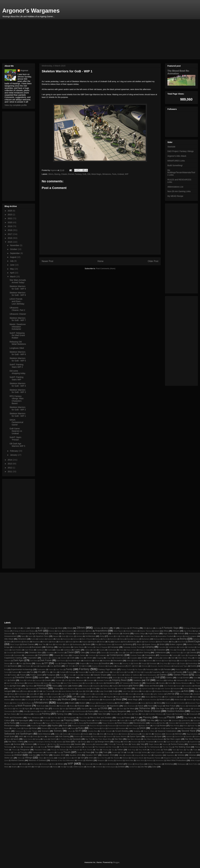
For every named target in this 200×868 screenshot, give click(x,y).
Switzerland (100, 744)
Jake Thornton (47, 691)
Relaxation (182, 723)
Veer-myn (147, 755)
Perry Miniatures (34, 718)
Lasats (81, 694)
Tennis (36, 747)
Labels (31, 694)
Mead (55, 699)
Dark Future (46, 660)
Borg (97, 644)
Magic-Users (99, 697)
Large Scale (65, 694)
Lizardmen (35, 697)
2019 (10, 226)
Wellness (150, 761)
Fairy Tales (59, 670)
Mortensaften (181, 703)
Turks (129, 752)
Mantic (138, 697)
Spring (38, 739)
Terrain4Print (77, 747)
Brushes (15, 647)
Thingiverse (25, 750)
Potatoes (36, 720)
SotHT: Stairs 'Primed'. (15, 439)
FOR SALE (137, 672)
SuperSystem (183, 742)
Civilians (93, 653)
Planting (161, 718)
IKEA (137, 689)
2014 (10, 460)
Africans (176, 631)
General (60, 677)
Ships (95, 734)
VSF (76, 758)
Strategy (117, 742)
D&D (173, 658)
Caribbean (67, 650)
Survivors (29, 744)
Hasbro (101, 683)
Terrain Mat (65, 747)
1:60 (18, 628)
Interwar (186, 689)
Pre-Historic (47, 721)
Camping (149, 647)
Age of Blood (188, 631)
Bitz (140, 642)
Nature (141, 706)
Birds (125, 642)
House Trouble (13, 689)
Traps (59, 752)
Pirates (127, 718)
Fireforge (72, 672)
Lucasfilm (88, 697)
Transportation (38, 752)
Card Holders (17, 650)
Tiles (98, 750)
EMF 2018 (78, 666)
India (156, 689)
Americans (115, 633)
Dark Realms (61, 661)
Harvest (88, 683)
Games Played (181, 675)
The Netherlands (153, 747)
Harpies (46, 683)
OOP (176, 709)
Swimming (89, 744)
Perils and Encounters (13, 718)
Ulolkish (177, 752)
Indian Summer (165, 689)
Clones (120, 653)
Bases (174, 639)
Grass (22, 680)
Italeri (18, 691)
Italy (32, 691)
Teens (18, 747)
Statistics (60, 742)
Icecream (120, 689)
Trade (195, 750)
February (14, 451)
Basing (57, 174)
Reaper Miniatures (108, 723)
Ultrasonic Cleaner (18, 314)
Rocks (7, 728)
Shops (109, 734)
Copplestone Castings (13, 658)
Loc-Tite (46, 697)
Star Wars (119, 739)
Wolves (130, 764)
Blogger (116, 862)
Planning (147, 717)
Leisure (131, 694)
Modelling (61, 703)
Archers (71, 636)
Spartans (169, 737)
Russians (122, 728)
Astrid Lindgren (191, 636)
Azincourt (76, 639)
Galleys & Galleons (132, 675)
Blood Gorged (15, 644)
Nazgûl (160, 706)
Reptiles (55, 726)
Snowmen (51, 736)
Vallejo (121, 755)
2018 (10, 230)
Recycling (153, 723)
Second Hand (188, 731)
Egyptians (43, 666)
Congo (66, 655)
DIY (46, 663)
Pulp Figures (164, 720)
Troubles (115, 752)
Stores (92, 742)
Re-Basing (80, 723)
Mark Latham (184, 697)
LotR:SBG (77, 697)
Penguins (169, 714)
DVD (6, 666)
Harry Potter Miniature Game (73, 683)
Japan (81, 691)
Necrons (183, 706)
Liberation (147, 694)
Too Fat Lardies (155, 750)
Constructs (92, 655)
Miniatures (107, 174)
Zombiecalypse (110, 767)
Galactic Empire (100, 675)
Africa (166, 631)
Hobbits (75, 686)
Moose (143, 703)
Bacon (105, 639)
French (23, 675)
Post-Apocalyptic (22, 720)
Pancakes (114, 714)
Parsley (129, 714)
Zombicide (99, 767)
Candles (182, 647)
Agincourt (79, 634)
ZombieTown (133, 767)
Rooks (53, 728)
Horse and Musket (152, 686)
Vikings (28, 758)
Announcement (10, 636)
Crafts (72, 658)
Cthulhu (145, 658)
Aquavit (56, 636)
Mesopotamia (108, 699)
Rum (104, 728)
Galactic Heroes (117, 675)
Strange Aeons (104, 742)
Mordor (151, 703)
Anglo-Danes (153, 633)
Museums (63, 706)
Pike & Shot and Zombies (101, 718)
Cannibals (191, 647)
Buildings (50, 647)
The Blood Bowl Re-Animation (178, 72)
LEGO (123, 694)
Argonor (24, 70)
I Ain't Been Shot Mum (107, 689)
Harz (94, 683)
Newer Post (47, 261)
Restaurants (112, 726)
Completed (43, 655)
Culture (165, 658)
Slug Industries (192, 734)
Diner (21, 664)
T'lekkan (119, 744)
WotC (6, 767)
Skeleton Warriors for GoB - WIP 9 (18, 288)
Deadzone (88, 661)
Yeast (68, 767)
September (15, 253)
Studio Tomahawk (147, 742)
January (14, 455)
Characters (161, 650)
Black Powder (163, 642)
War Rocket (115, 758)
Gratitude (29, 680)
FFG (40, 672)
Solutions (77, 737)
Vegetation (170, 755)
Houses (23, 689)
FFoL (48, 672)
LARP (73, 694)
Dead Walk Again (74, 661)
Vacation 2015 (59, 755)
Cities (83, 653)
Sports (16, 739)
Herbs (170, 683)
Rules (81, 728)
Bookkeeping (77, 644)
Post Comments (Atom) (106, 268)
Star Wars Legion (173, 739)
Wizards (105, 764)
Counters (64, 658)
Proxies (130, 721)
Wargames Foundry (170, 758)
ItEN (38, 691)
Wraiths (14, 767)
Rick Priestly (175, 726)
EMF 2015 (69, 666)
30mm (106, 628)
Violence (68, 758)
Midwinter (190, 700)
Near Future (171, 706)
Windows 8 (45, 764)
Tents (42, 747)
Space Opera (135, 736)
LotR (63, 697)
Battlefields (17, 642)
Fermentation (193, 670)
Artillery (123, 636)
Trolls (105, 752)
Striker (126, 742)
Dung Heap (163, 664)
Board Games (28, 644)
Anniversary (193, 633)
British (162, 644)
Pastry (143, 714)
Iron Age (194, 688)
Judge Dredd (104, 691)
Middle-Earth (165, 699)
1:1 (6, 628)
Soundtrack (87, 737)
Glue (144, 678)
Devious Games (192, 661)
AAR (40, 631)
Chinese (179, 650)
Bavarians (36, 642)
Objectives (85, 709)
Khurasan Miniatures (162, 691)
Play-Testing (189, 718)
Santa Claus (170, 728)
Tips (113, 750)
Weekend (119, 761)
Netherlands (193, 706)
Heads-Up (137, 683)
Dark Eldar (33, 661)
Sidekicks (124, 734)
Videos (20, 758)
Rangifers (71, 723)
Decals (97, 661)
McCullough (29, 700)
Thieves (14, 750)
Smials (35, 737)
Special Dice (179, 737)
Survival (17, 744)
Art (117, 636)
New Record (8, 709)
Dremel (71, 174)
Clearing (112, 653)
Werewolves (160, 761)
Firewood (82, 672)
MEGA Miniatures (83, 700)
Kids (186, 691)
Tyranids (168, 752)
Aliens (105, 633)
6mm (151, 628)
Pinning (119, 718)
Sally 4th (160, 728)
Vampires (129, 755)
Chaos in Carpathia (146, 650)
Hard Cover (10, 683)
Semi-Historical (44, 734)
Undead (121, 174)
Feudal (24, 672)
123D (42, 628)
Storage (83, 742)
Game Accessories (149, 675)
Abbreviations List (175, 187)
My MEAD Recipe (175, 196)
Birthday (133, 642)
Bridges (139, 644)
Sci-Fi (78, 731)
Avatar (58, 639)
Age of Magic (54, 633)
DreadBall (105, 663)
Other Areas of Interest (149, 711)
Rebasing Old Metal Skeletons (18, 343)
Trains (15, 752)
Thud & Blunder (74, 750)
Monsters (121, 703)
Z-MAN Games (78, 767)
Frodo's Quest (36, 675)
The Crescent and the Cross (106, 747)
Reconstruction (139, 723)
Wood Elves (139, 764)
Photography (71, 718)
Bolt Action (59, 644)
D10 (196, 658)
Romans (44, 728)
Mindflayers (28, 703)
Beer (77, 642)
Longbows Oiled (17, 348)
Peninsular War (180, 714)
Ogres (115, 709)
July (12, 261)
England (111, 666)
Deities (129, 661)
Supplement (194, 742)
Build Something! (175, 165)
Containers (102, 655)
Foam (114, 672)
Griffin (67, 680)
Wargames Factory (153, 758)
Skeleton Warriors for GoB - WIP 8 (18, 294)
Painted (36, 714)
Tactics (134, 744)
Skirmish (178, 734)
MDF (38, 699)
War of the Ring (102, 758)
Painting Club (62, 714)
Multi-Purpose (24, 706)
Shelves (65, 734)
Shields (86, 734)
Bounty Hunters (106, 644)
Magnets (110, 697)
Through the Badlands (58, 750)
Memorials (96, 699)
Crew (81, 658)
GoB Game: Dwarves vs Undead (16, 431)
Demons (149, 661)
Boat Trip (42, 644)
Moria (159, 703)
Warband (125, 758)
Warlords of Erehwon (37, 760)
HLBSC (65, 686)
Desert (166, 661)
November (15, 245)
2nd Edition (97, 628)
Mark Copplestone (171, 697)
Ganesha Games (23, 677)
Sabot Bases (132, 728)
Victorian (192, 755)
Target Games (154, 744)
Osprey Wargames (119, 711)
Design (174, 661)
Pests (46, 718)
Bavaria (27, 642)
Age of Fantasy (38, 633)
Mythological (102, 706)
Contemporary (117, 655)
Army (102, 636)
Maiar (118, 697)
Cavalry (102, 650)
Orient (42, 711)
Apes (23, 636)
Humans (43, 688)
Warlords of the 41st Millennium (62, 760)
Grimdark (90, 680)
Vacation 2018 (108, 755)
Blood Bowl (182, 642)
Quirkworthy (186, 720)
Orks (60, 711)
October (14, 249)
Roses (59, 728)
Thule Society (87, 750)
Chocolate (10, 653)
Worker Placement (155, 764)
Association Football (165, 636)
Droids (136, 663)
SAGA (142, 728)
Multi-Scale (41, 706)
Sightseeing (134, 734)
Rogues (26, 728)
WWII (36, 767)
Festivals (15, 672)
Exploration (41, 669)
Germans (93, 678)
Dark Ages (18, 660)
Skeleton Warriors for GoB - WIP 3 (18, 391)
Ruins (73, 728)
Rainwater (197, 721)
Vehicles (181, 755)
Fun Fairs (70, 675)
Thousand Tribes (40, 750)
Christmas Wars (35, 653)
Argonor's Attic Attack (177, 156)
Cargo (58, 650)
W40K (91, 758)
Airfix (98, 634)
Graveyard (39, 680)
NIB (34, 709)
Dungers (182, 664)
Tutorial (136, 752)
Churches (60, 653)
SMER (21, 736)
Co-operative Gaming (141, 653)
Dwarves (14, 666)
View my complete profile (16, 105)
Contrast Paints (136, 655)
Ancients (126, 633)
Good (195, 678)
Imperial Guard (146, 689)
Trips (97, 752)
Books (88, 644)
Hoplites (115, 686)
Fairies (51, 670)
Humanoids (32, 689)
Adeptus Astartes (131, 631)
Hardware (20, 683)
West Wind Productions (176, 760)
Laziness (98, 694)
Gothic (13, 680)
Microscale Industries (149, 700)
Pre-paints (57, 720)
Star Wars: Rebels (192, 739)
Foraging (146, 672)
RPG (66, 728)
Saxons (7, 731)
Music (72, 706)
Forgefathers (157, 672)
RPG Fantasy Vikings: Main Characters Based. (17, 400)
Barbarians (146, 639)
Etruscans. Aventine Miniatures (161, 666)
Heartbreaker (151, 683)
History (55, 686)
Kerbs (144, 691)
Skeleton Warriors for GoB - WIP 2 (18, 408)
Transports (50, 752)
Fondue (121, 672)
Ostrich (133, 711)
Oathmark (72, 709)
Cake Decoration (64, 647)
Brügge (7, 647)
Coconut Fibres (175, 653)
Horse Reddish (168, 686)
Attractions (22, 639)
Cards (50, 650)
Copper (183, 655)
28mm (51, 174)
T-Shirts (111, 744)
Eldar (52, 666)
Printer (114, 720)
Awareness (67, 639)
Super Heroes (171, 742)
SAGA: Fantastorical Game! (16, 422)
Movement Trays (194, 703)
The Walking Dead (183, 747)
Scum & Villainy (149, 731)
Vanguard (138, 755)
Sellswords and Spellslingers (18, 734)
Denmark (158, 661)
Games (163, 675)
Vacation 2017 (92, 755)
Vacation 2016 (75, 755)
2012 (10, 468)
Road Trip (194, 726)
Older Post (153, 261)
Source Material (98, 737)
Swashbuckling (65, 744)
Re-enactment (92, 723)
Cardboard (40, 650)
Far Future (139, 669)
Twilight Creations (156, 752)
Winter (61, 764)
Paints (90, 714)
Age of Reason (67, 633)
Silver (144, 734)
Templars (27, 747)
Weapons (101, 760)
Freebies (13, 675)
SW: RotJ (53, 744)
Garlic (51, 678)
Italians (25, 691)
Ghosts (115, 678)
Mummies (53, 706)
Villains (41, 758)
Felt (159, 669)
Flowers (107, 672)
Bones (67, 644)
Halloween (180, 680)
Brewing (129, 644)
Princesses (106, 721)
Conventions (150, 655)
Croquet (109, 658)
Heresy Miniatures (182, 683)
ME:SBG (46, 699)
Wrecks (22, 767)
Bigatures (117, 642)
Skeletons (158, 734)
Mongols (93, 703)
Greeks (48, 680)
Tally (142, 744)
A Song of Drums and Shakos (24, 631)
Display (38, 663)
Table (126, 744)
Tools (114, 174)
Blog (173, 642)
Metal (118, 699)
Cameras (90, 647)
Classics (103, 653)
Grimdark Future (103, 680)
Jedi (94, 691)
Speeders (189, 737)
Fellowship (150, 669)
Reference (172, 723)
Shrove (116, 734)
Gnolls (150, 678)
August (13, 257)
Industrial (176, 688)
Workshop (169, 764)
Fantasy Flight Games (107, 669)
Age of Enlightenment (22, 634)
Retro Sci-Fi (145, 726)
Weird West (140, 761)
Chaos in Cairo (131, 650)
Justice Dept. (127, 691)
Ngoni (27, 709)
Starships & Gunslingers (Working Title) (41, 742)
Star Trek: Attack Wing (103, 739)
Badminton (113, 639)
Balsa (129, 639)
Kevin (150, 691)
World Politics (193, 764)
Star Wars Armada (134, 739)
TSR (122, 752)
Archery (79, 636)
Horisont (125, 686)
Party (136, 714)
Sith (150, 734)
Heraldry (162, 683)
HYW (94, 688)
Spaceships (150, 736)
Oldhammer (144, 708)
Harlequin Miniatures (34, 683)
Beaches (46, 642)
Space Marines (121, 736)
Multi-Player (11, 706)
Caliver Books (79, 647)
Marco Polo (157, 697)
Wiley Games (35, 764)
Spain (159, 736)
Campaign (114, 647)
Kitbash (12, 694)
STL (76, 742)
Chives (198, 650)
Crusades (134, 658)
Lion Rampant (185, 694)
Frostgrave (51, 675)
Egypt (35, 666)
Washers (89, 760)
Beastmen (62, 642)
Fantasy (78, 174)
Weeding (110, 761)
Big (109, 642)
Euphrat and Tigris (181, 666)
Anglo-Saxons (168, 633)
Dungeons (173, 664)
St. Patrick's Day (64, 739)
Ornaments (68, 711)
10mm (33, 628)
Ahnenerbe (89, 633)
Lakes (45, 694)
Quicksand (175, 721)
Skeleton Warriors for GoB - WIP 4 (18, 385)
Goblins (169, 678)
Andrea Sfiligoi (140, 633)
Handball (190, 680)
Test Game (88, 747)
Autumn (50, 639)
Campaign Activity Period (132, 647)
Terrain (51, 747)
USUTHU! (44, 755)
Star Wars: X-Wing (16, 742)
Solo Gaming (64, 736)
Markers (195, 697)
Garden (41, 678)
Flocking (98, 672)
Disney (28, 663)
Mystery (92, 706)
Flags (90, 672)
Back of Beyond (87, 639)
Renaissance (10, 726)
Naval (150, 706)
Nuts (64, 709)
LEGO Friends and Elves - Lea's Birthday (17, 301)
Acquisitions (101, 631)
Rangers (39, 723)
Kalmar (136, 691)
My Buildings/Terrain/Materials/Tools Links (181, 173)
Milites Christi (17, 703)
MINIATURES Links (176, 161)
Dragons (83, 663)
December (106, 661)
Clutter (128, 653)
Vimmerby (50, 758)
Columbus (8, 655)
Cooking (175, 655)
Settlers (57, 734)
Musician (81, 706)
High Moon (29, 686)
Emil (86, 666)
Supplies (7, 744)
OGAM (104, 708)
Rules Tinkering (94, 728)
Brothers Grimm (192, 644)
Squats (45, 739)
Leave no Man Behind (111, 694)
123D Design (50, 628)
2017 (10, 234)
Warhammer (184, 758)
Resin (65, 726)
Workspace (182, 764)
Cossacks (45, 658)
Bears (54, 642)
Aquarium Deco (42, 636)
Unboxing (186, 752)
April (12, 273)
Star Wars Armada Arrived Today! (18, 281)
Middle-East (179, 699)
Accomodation (81, 631)
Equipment (121, 666)
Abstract (52, 631)
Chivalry (188, 650)
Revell (155, 726)
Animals (181, 633)
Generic (72, 678)
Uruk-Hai (32, 755)
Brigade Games (150, 644)
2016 (10, 238)
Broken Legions (176, 644)
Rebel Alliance (123, 723)
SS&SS (53, 739)
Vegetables (158, 755)
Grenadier (58, 680)
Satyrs (196, 728)
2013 (10, 464)
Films (55, 672)
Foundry (179, 672)
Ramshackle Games (26, 723)
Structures (134, 742)
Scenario (45, 731)
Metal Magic (96, 174)
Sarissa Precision (184, 728)
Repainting (35, 726)
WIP (127, 174)
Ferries (7, 672)
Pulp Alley (150, 720)
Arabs (64, 636)
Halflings (170, 680)
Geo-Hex (83, 678)
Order (25, 711)
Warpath (80, 761)
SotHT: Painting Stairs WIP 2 (16, 366)
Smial (28, 737)
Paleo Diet (102, 714)
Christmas (20, 653)
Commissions (30, 655)
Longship (55, 697)
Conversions (164, 655)
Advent (157, 631)
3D (114, 628)
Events (193, 666)
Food (129, 672)
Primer (97, 721)
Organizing (33, 711)
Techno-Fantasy (177, 744)
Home (101, 261)
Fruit (61, 675)
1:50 (13, 628)
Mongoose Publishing (106, 703)
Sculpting (137, 731)
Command (18, 655)
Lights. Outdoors (158, 694)
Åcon (90, 631)
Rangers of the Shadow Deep (55, 723)
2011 (10, 472)
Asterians (179, 636)
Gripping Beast (119, 680)
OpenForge (187, 709)
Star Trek (89, 739)
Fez (32, 672)
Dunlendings (193, 663)
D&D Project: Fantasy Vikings (180, 151)
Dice (14, 663)
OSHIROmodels (80, 711)
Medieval (66, 699)
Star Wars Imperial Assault (153, 739)
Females (167, 669)
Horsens (179, 686)
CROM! (89, 658)
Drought (144, 664)
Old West (130, 709)
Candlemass (172, 647)
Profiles (122, 721)
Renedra (23, 726)
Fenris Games (181, 669)
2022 (10, 218)
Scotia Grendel (106, 731)
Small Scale (9, 736)
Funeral (78, 675)
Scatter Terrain (32, 731)
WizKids (113, 764)
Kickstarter (177, 691)
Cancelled (162, 647)
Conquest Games (79, 655)
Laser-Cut (89, 694)
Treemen (80, 752)
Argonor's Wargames (31, 11)
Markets (7, 699)
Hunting (56, 688)
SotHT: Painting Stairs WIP (16, 378)
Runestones (112, 728)
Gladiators (136, 678)
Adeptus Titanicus (146, 631)
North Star (44, 709)
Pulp (138, 720)
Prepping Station (85, 720)
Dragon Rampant (68, 663)
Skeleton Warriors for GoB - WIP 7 (18, 319)
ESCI (136, 666)
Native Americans (129, 706)
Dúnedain (153, 663)
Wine (53, 764)
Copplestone (193, 655)
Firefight (63, 672)
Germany (104, 678)
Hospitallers (188, 686)
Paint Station (11, 714)
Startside (171, 147)
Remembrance (193, 723)
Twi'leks (144, 752)
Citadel (64, 174)
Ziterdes (90, 767)
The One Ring (167, 747)
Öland (122, 709)
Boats (51, 644)
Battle (9, 642)
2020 (10, 222)
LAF (38, 694)
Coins (185, 653)
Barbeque (157, 639)
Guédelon (137, 680)
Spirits (9, 739)
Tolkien (120, 750)
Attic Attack (9, 639)
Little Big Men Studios (17, 697)
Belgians (85, 642)
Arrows (111, 636)
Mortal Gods (169, 703)
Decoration (118, 661)
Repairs (44, 726)
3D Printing (134, 628)
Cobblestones (160, 653)
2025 (10, 211)
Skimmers (169, 734)
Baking (122, 639)
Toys (188, 750)
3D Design (123, 628)
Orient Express (51, 711)
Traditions (7, 752)
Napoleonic (114, 706)
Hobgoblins (96, 686)
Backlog (98, 639)
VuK (82, 758)
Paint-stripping (25, 714)
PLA (136, 718)
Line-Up (170, 694)
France (190, 672)
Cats (94, 650)
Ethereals (145, 666)
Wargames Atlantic (137, 758)
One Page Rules (163, 709)
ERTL (130, 666)
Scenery (58, 731)
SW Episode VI (42, 744)
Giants (122, 678)
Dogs (56, 664)
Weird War (129, 760)
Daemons (7, 661)
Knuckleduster (22, 694)
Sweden (78, 744)
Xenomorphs (45, 767)
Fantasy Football (127, 670)
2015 (10, 242)
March (13, 277)
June (12, 265)
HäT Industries (125, 683)
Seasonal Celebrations (167, 731)
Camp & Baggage (102, 647)
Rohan (34, 728)
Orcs (17, 711)
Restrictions (122, 726)
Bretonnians (118, 644)
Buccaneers (37, 647)
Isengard (8, 691)
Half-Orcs (159, 680)
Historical (41, 686)
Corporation (32, 658)
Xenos (55, 767)
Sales (153, 728)
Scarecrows (19, 731)
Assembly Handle (149, 636)
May (12, 269)
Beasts (71, 642)
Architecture (90, 636)
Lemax (138, 694)
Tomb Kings (131, 750)
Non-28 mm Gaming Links (179, 191)
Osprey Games (103, 711)
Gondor (186, 678)
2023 (10, 215)
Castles (77, 650)
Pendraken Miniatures (156, 714)
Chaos (121, 650)
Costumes (54, 658)
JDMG (88, 691)
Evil (6, 669)
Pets (62, 718)
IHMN (129, 688)
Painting (46, 714)
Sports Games (28, 739)
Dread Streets (94, 664)
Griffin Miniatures (77, 680)
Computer (57, 655)
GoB (84, 174)
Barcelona (166, 639)
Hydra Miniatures (69, 689)
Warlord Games (17, 760)
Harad (198, 680)
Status (68, 742)
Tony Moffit (142, 750)
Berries (102, 642)
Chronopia (50, 653)
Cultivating (156, 658)
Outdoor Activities (175, 711)
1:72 (25, 628)
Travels (67, 752)
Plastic (171, 717)
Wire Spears (86, 764)
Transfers (24, 752)
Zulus (154, 767)
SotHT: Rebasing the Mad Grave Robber (17, 335)
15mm (60, 628)
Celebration (112, 650)
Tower (174, 750)
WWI (29, 767)
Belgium (94, 642)
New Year (19, 709)
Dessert (182, 661)
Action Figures (118, 631)
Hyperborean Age (83, 689)
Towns (181, 750)
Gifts (128, 678)
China (172, 650)
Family (69, 669)
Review (163, 726)
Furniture (87, 675)
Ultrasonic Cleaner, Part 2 (17, 309)
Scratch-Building (122, 731)
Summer (160, 742)
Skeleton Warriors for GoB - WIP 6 (18, 353)
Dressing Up (126, 664)
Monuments (134, 703)
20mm (70, 628)
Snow (42, 736)
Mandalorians (127, 697)
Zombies (121, 767)
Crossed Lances (121, 658)
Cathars (87, 650)
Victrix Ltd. (9, 758)
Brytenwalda (25, 647)
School (70, 731)
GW (89, 174)
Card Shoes (29, 650)
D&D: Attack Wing (185, 658)
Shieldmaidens (76, 734)
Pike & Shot (83, 718)
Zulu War (144, 767)
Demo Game (138, 661)
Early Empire (26, 666)
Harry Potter (56, 683)
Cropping (100, 658)
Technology (8, 747)
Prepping (68, 720)
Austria (33, 639)
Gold (178, 678)
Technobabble (193, 744)
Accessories (69, 631)
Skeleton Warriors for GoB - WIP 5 (18, 359)
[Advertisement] (90, 39)
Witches (96, 764)
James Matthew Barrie (68, 691)
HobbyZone (86, 686)
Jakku (56, 691)
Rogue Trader (16, 728)
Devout (7, 663)
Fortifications (169, 672)
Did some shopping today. (18, 372)
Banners (136, 639)
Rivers (185, 726)
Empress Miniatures (98, 666)
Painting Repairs (78, 714)
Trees (88, 752)
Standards (77, 739)
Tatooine (165, 744)
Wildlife (24, 764)
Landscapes (54, 694)
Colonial (193, 653)
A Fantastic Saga (170, 628)
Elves (59, 666)
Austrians (41, 639)
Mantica (148, 697)
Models (72, 703)
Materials (18, 699)
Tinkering (106, 750)
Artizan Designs (134, 636)
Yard (62, 767)
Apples (31, 636)
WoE (121, 764)
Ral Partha (11, 723)
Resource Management (97, 726)
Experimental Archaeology (22, 669)
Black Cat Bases (150, 642)
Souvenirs (110, 737)
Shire (102, 734)
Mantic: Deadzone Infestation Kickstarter (18, 327)
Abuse (59, 631)
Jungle (115, 691)
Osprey (91, 711)
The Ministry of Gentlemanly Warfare (132, 747)
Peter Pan (54, 718)
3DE (145, 628)
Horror (136, 686)
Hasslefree (111, 683)
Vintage (60, 758)
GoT (6, 680)
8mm (157, 628)
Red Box (162, 723)
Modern (82, 703)
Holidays (106, 686)
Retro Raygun (134, 726)
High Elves (17, 686)
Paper (122, 714)
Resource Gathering (79, 726)
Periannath (193, 714)
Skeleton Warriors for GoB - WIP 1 (18, 415)
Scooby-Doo (92, 731)
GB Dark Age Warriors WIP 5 (17, 445)
